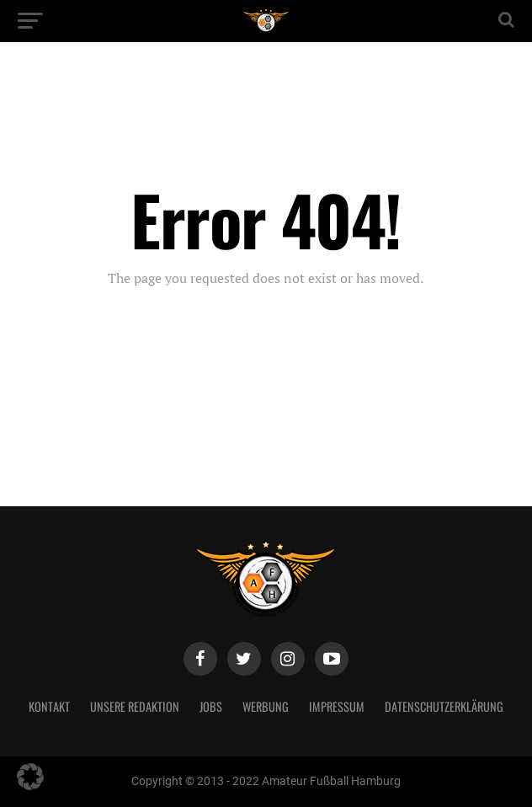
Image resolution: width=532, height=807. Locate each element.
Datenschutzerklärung (444, 706)
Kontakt (49, 706)
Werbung (266, 706)
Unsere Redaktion (135, 706)
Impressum (337, 706)
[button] (30, 777)
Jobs (211, 706)
